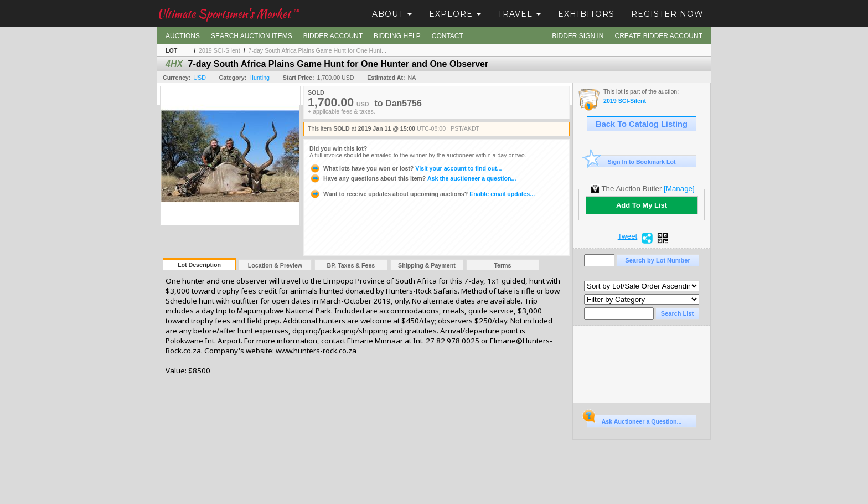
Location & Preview (275, 265)
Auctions (183, 36)
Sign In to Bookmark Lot (631, 161)
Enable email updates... (422, 194)
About (392, 14)
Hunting (259, 78)
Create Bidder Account (659, 36)
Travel (519, 14)
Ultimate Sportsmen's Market (228, 14)
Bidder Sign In (578, 36)
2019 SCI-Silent (219, 50)
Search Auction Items (252, 36)
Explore (455, 14)
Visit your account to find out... (405, 168)
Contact (448, 36)
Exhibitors (586, 14)
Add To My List (642, 205)
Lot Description (199, 265)
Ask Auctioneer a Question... (634, 420)
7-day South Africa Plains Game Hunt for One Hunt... (317, 50)
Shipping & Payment (427, 265)
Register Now (667, 14)
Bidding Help (397, 36)
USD (200, 78)
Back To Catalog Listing (642, 124)
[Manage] (679, 189)
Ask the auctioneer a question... (413, 178)
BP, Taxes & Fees (351, 265)
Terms (502, 265)
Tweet (628, 236)
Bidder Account (333, 36)
